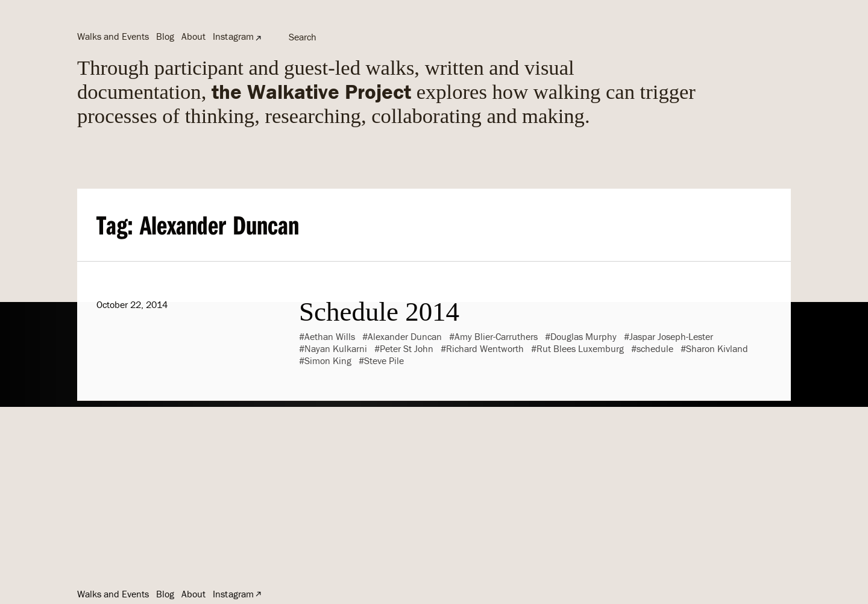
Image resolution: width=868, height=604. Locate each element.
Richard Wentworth (485, 348)
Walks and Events (113, 36)
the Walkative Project (311, 91)
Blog (165, 36)
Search (303, 37)
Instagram (233, 36)
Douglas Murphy (583, 336)
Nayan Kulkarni (336, 348)
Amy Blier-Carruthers (496, 336)
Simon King (328, 360)
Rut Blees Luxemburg (580, 348)
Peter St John (407, 348)
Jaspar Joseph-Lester (671, 336)
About (193, 36)
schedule (655, 348)
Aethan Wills (330, 336)
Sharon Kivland (717, 348)
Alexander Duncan (405, 336)
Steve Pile (384, 360)
